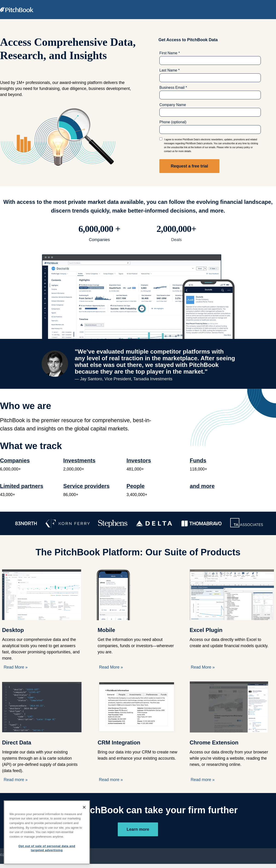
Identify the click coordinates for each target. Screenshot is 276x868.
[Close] (84, 807)
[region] (47, 832)
